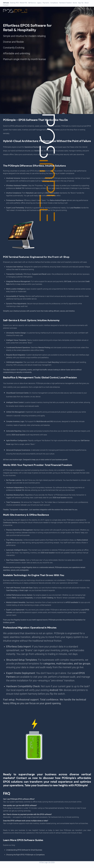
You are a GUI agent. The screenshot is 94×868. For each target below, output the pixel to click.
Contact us (24, 778)
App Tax (81, 3)
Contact (6, 5)
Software (6, 3)
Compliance (54, 3)
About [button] (87, 3)
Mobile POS (23, 3)
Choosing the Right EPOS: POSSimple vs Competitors (25, 855)
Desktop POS (14, 3)
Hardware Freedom (65, 3)
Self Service (32, 3)
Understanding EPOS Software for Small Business (24, 850)
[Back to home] (21, 11)
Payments (46, 3)
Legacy (39, 3)
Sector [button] (75, 3)
